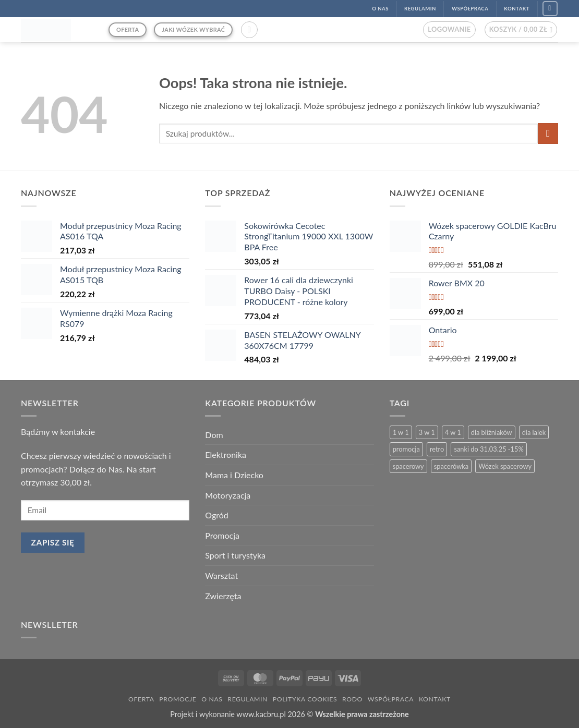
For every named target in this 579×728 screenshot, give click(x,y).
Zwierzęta (223, 596)
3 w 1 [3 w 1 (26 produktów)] (427, 432)
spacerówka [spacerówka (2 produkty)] (451, 466)
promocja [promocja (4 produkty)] (406, 449)
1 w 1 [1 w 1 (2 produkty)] (401, 432)
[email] (105, 510)
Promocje (178, 699)
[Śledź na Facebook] (550, 9)
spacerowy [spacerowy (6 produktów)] (408, 466)
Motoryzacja (228, 495)
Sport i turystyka (235, 555)
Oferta (141, 699)
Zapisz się (53, 542)
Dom (214, 435)
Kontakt (435, 699)
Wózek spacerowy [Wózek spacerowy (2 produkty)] (505, 466)
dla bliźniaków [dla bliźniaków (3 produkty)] (492, 432)
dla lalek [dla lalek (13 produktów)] (534, 432)
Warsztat (221, 575)
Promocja (222, 535)
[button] (249, 30)
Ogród (216, 515)
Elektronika (226, 454)
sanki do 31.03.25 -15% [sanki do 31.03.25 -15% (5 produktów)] (488, 449)
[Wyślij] (548, 133)
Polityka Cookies (305, 699)
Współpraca (391, 699)
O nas (212, 699)
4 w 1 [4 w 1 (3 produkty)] (453, 432)
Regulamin (248, 699)
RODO (352, 699)
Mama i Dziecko (234, 475)
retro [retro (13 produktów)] (437, 449)
